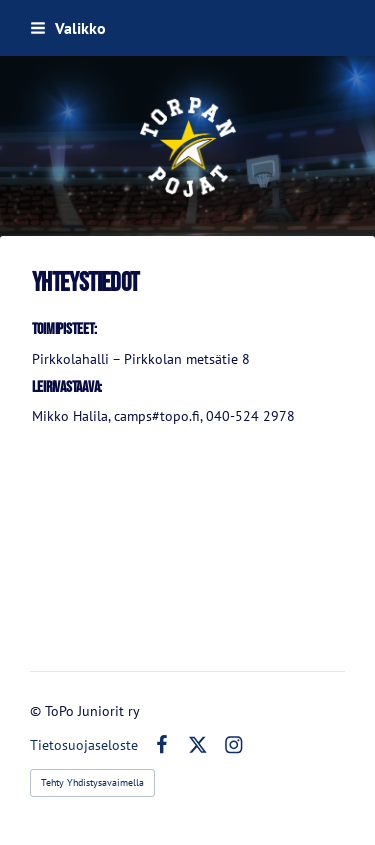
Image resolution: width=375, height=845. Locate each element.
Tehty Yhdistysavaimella (92, 782)
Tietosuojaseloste (84, 745)
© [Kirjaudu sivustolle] (37, 711)
